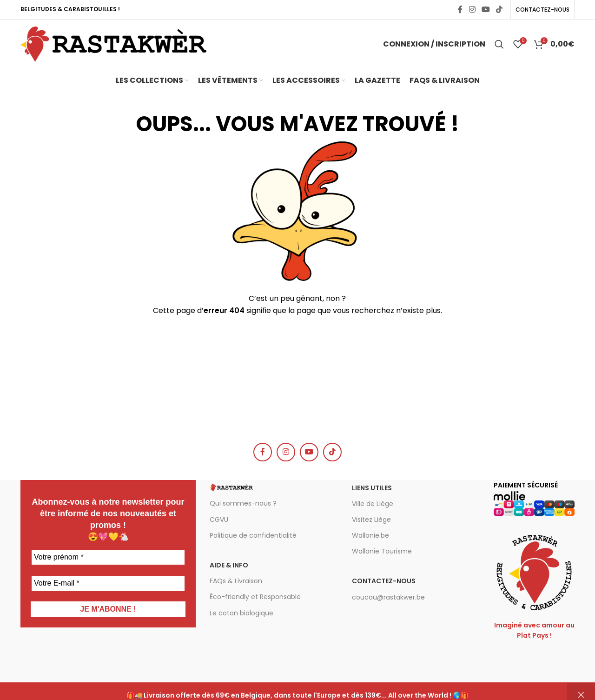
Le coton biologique (241, 613)
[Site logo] (113, 43)
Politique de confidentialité (253, 535)
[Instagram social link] (472, 10)
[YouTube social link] (486, 10)
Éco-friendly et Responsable (255, 597)
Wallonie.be (370, 535)
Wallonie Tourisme (382, 551)
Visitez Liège (371, 520)
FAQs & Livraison (236, 581)
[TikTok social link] (499, 10)
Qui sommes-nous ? (243, 503)
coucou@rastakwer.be (388, 597)
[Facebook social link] (460, 10)
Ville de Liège (373, 504)
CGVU (219, 520)
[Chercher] (499, 44)
